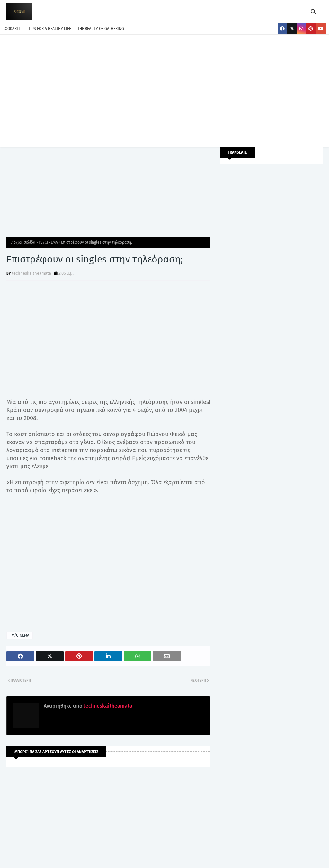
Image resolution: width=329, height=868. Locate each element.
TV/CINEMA (48, 242)
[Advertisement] (164, 89)
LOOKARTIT (13, 29)
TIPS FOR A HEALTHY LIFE (50, 29)
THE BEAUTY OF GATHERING (101, 29)
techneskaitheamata (31, 273)
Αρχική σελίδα (23, 242)
